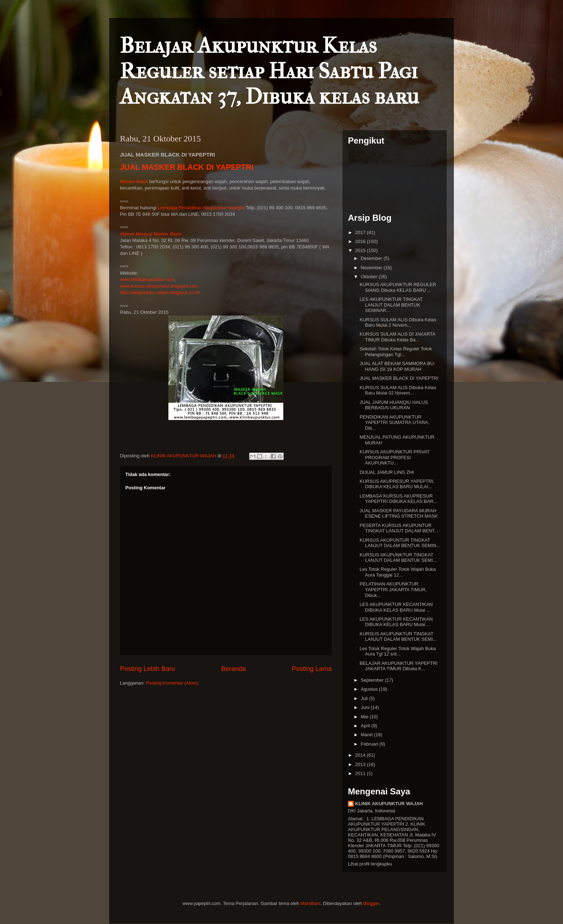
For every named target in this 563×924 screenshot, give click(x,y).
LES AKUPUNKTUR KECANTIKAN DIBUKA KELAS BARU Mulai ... (396, 607)
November (372, 268)
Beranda (234, 669)
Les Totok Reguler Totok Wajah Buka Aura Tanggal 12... (397, 572)
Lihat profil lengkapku (370, 864)
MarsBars (311, 903)
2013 (361, 764)
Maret (367, 735)
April (366, 726)
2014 (361, 755)
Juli (365, 698)
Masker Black (134, 181)
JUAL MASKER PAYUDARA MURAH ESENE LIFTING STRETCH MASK (399, 514)
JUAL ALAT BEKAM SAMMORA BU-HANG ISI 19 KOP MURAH (397, 366)
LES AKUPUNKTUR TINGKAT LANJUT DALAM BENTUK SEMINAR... (391, 305)
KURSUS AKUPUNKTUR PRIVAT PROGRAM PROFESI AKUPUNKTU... (394, 457)
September (373, 680)
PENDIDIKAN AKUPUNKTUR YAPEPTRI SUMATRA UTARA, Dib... (394, 423)
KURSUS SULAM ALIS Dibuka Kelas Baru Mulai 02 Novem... (398, 390)
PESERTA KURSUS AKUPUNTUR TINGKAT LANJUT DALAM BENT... (399, 528)
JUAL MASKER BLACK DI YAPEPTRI (187, 167)
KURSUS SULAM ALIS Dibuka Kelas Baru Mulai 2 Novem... (398, 323)
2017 (361, 232)
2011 (361, 773)
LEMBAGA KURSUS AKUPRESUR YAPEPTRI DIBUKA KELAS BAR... (398, 499)
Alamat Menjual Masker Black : (152, 234)
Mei (365, 717)
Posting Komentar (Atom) (172, 683)
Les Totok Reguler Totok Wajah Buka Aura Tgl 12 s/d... (397, 651)
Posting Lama (312, 669)
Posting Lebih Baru (148, 669)
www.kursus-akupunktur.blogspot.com (159, 286)
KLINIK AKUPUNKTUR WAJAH (389, 804)
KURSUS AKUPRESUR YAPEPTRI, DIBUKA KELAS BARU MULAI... (397, 484)
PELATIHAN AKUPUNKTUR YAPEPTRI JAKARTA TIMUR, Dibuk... (393, 589)
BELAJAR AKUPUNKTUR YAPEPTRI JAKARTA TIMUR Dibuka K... (398, 666)
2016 (361, 241)
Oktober (370, 277)
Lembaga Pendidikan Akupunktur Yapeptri (201, 208)
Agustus (370, 689)
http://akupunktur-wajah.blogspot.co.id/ (160, 292)
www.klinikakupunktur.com (147, 279)
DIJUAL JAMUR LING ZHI (387, 472)
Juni (366, 707)
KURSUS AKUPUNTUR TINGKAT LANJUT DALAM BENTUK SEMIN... (400, 543)
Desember (372, 258)
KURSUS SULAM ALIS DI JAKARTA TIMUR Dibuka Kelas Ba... (397, 337)
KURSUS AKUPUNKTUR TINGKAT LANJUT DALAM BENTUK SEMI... (398, 558)
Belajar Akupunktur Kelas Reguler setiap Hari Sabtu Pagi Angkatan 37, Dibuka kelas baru (269, 71)
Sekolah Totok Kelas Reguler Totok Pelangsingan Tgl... (396, 352)
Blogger (371, 903)
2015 (361, 250)
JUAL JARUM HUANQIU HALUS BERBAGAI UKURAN (394, 405)
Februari (370, 744)
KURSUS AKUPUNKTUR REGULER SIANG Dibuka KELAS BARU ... (398, 287)
